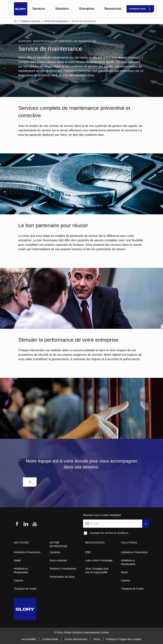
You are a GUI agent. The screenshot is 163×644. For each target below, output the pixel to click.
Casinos (19, 580)
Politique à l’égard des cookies (124, 639)
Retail (17, 560)
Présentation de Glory (62, 577)
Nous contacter (58, 560)
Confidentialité (50, 639)
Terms (97, 639)
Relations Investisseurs (63, 569)
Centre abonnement (76, 639)
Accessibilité (29, 639)
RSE (88, 552)
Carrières (55, 552)
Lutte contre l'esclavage (99, 560)
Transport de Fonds (25, 589)
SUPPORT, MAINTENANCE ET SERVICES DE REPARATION (57, 41)
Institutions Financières (27, 552)
